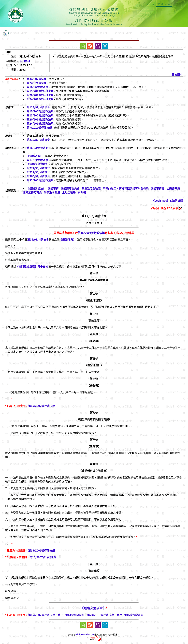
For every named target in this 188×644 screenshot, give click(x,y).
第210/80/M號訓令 (38, 140)
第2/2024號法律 (37, 83)
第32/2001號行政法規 (40, 180)
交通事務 (53, 188)
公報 (8, 52)
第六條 (94, 379)
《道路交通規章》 (38, 164)
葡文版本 (177, 74)
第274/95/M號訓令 (38, 168)
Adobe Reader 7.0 (84, 634)
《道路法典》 (35, 156)
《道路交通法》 (36, 188)
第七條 (94, 412)
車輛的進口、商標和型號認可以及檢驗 (126, 188)
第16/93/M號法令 (38, 148)
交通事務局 (157, 188)
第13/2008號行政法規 (40, 115)
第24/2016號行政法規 (40, 99)
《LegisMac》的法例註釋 (167, 200)
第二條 (94, 293)
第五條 (94, 358)
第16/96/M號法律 (38, 87)
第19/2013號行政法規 (40, 91)
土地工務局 (69, 192)
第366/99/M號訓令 (38, 176)
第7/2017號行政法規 (39, 127)
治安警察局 (173, 188)
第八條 (94, 439)
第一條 (94, 273)
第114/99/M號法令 (38, 107)
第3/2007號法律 (37, 79)
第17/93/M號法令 (38, 160)
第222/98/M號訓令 (38, 172)
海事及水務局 (52, 192)
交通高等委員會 (70, 188)
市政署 (82, 192)
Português (164, 4)
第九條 (94, 464)
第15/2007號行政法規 (40, 111)
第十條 (94, 564)
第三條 (94, 314)
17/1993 (25, 61)
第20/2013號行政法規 (40, 95)
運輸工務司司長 (32, 192)
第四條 (94, 334)
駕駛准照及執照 (91, 188)
